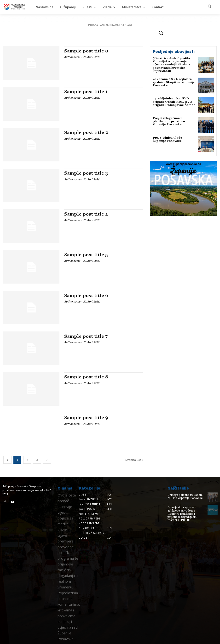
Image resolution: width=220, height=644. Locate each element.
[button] (210, 7)
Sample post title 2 (86, 133)
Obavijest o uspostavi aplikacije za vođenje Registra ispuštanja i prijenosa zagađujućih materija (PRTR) (182, 514)
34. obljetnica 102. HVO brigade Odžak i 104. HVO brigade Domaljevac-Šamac (174, 102)
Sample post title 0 (86, 51)
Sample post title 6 (86, 296)
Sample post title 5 (86, 255)
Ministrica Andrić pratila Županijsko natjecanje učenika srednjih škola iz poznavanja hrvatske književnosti (171, 65)
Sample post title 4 (86, 214)
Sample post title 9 (86, 418)
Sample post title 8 (86, 377)
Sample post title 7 (86, 336)
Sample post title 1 (86, 92)
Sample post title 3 (86, 173)
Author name (72, 57)
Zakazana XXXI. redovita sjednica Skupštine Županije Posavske (174, 82)
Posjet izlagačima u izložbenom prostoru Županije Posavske (169, 121)
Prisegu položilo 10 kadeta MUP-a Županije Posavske (185, 496)
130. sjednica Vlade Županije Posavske (167, 139)
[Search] (161, 33)
